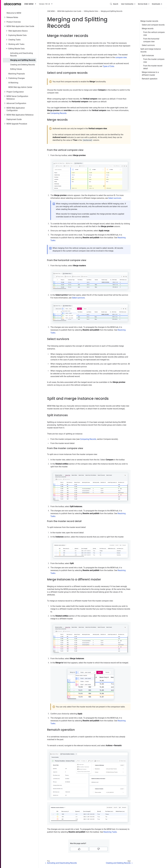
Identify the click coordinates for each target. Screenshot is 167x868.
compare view (121, 57)
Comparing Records (58, 113)
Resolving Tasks (110, 832)
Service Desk (144, 4)
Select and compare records (153, 25)
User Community (128, 4)
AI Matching (13, 83)
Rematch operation (150, 79)
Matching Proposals (17, 74)
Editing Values (16, 69)
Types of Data (108, 66)
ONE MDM (51, 11)
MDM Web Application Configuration (16, 109)
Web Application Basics (18, 31)
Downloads (157, 4)
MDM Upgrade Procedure (17, 124)
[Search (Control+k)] (114, 4)
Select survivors (148, 45)
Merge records (148, 29)
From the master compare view (154, 61)
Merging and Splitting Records (23, 60)
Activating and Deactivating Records (22, 54)
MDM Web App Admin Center (20, 87)
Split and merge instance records (151, 50)
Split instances (148, 55)
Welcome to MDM (14, 13)
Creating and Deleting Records (23, 65)
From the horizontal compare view (151, 40)
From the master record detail (153, 67)
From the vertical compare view (154, 34)
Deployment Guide (14, 119)
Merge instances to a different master (150, 74)
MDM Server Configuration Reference (17, 98)
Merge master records (149, 21)
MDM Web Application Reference (20, 115)
